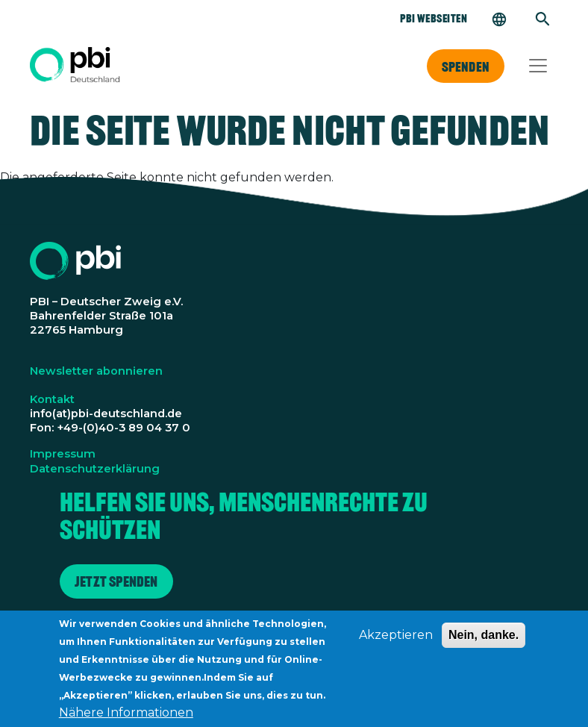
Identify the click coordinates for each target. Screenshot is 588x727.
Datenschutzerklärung (95, 469)
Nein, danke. (484, 640)
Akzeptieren (396, 640)
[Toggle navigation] (538, 66)
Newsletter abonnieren (96, 371)
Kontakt (52, 399)
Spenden (466, 66)
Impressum (63, 454)
